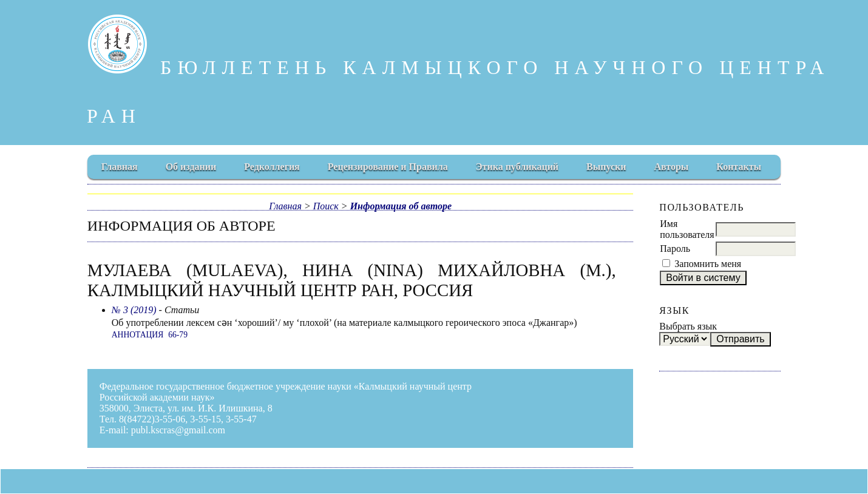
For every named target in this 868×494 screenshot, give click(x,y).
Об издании (191, 167)
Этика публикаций (517, 167)
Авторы (672, 167)
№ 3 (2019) (134, 310)
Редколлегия (272, 167)
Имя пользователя (687, 229)
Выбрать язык (688, 326)
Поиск (326, 206)
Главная (120, 167)
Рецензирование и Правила (388, 167)
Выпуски (606, 167)
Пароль (675, 249)
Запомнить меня (708, 264)
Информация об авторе (401, 206)
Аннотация (137, 335)
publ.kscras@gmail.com (178, 430)
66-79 (178, 335)
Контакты (739, 167)
